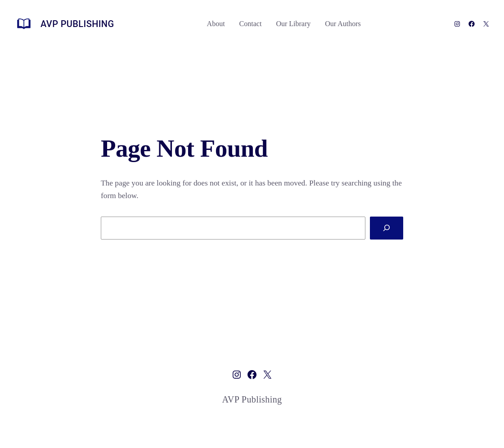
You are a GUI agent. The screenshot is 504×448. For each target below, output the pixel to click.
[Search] (387, 228)
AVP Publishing (77, 24)
